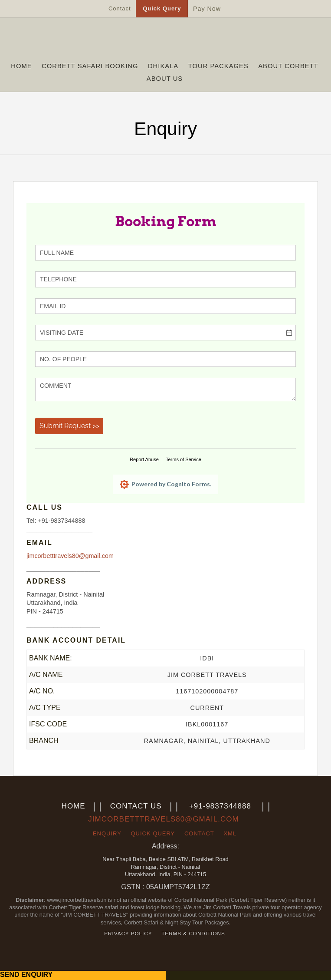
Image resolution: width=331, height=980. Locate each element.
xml (230, 833)
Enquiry (107, 833)
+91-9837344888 (220, 806)
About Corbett (288, 66)
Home (21, 66)
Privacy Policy (128, 933)
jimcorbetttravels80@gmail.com (70, 556)
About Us (165, 79)
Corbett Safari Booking (90, 66)
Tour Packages (218, 66)
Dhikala (163, 66)
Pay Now (207, 9)
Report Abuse (144, 459)
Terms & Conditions (193, 933)
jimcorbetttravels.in (165, 40)
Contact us (136, 806)
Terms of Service (184, 459)
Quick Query (162, 8)
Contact (120, 8)
